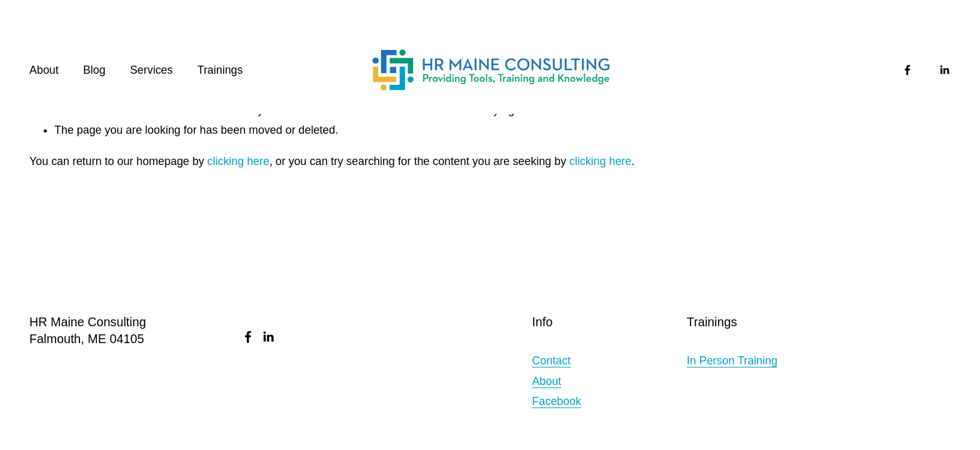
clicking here (238, 161)
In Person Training (732, 361)
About (44, 70)
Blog (94, 70)
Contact (551, 361)
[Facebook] (907, 70)
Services (152, 70)
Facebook (557, 401)
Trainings (220, 70)
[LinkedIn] (944, 70)
